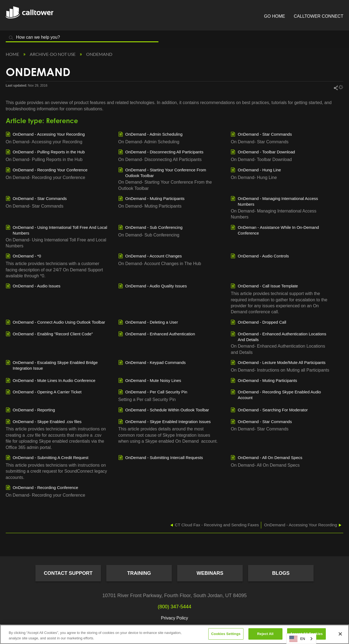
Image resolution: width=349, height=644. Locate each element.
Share (335, 88)
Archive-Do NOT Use (53, 54)
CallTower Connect (319, 16)
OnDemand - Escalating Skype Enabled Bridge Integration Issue (52, 365)
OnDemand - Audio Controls (260, 256)
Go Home (274, 16)
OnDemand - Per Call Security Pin (153, 392)
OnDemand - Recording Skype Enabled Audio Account (276, 394)
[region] (174, 634)
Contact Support (68, 573)
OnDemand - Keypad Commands (152, 363)
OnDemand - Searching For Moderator (269, 410)
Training (139, 573)
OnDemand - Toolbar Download (263, 152)
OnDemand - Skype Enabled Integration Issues (165, 422)
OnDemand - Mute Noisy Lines (150, 381)
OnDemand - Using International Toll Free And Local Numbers (56, 230)
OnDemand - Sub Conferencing (151, 228)
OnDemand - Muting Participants (151, 199)
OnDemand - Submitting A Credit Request (47, 458)
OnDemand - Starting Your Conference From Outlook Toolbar (162, 172)
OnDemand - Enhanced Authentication (157, 334)
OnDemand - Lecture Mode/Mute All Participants (278, 363)
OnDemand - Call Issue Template (264, 286)
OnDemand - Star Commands (261, 135)
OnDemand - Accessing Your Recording (45, 135)
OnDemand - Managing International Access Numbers (274, 201)
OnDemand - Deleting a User (148, 323)
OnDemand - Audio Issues (33, 286)
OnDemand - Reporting (30, 410)
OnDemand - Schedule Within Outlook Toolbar (164, 410)
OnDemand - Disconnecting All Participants (161, 152)
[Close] (340, 634)
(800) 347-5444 (174, 607)
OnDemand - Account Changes (150, 256)
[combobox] (301, 639)
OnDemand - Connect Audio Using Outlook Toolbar (55, 323)
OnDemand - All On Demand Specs (266, 458)
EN (297, 639)
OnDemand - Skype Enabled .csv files (44, 422)
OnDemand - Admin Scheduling (151, 135)
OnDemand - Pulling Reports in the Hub (45, 152)
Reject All (265, 634)
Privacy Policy (174, 618)
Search (11, 38)
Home (13, 54)
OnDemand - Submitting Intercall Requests (161, 458)
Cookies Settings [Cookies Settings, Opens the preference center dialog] (226, 634)
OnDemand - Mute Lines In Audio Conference (51, 381)
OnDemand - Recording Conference (42, 488)
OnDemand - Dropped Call (258, 323)
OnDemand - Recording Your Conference (47, 170)
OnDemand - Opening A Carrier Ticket (44, 392)
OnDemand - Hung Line (256, 170)
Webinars (210, 573)
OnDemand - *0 (23, 256)
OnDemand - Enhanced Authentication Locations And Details (278, 336)
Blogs (281, 573)
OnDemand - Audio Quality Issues (153, 286)
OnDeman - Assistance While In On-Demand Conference (275, 230)
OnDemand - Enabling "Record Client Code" (49, 334)
